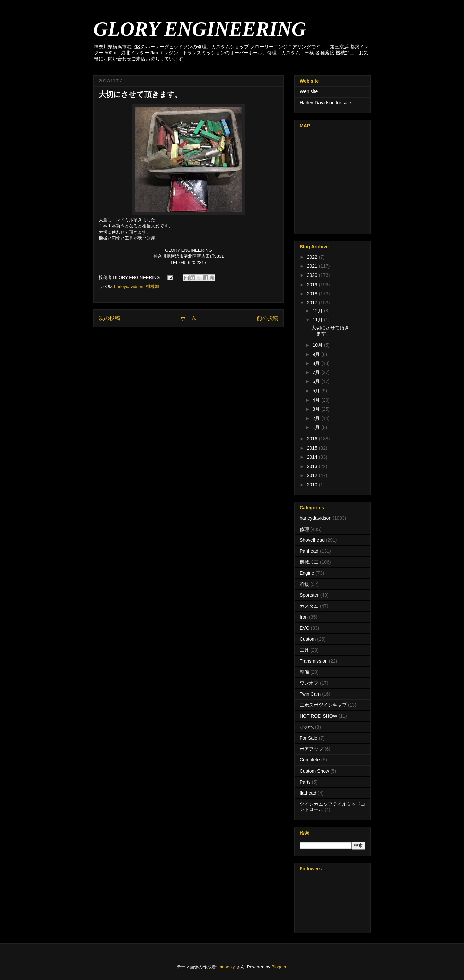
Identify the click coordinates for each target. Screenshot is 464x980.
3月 (317, 409)
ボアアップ (311, 749)
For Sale (309, 738)
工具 (304, 650)
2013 (313, 466)
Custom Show (314, 771)
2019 (313, 285)
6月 (317, 381)
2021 (313, 266)
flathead (308, 793)
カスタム (309, 606)
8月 (317, 363)
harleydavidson (129, 286)
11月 (318, 320)
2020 (313, 275)
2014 (313, 457)
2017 (313, 303)
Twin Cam (310, 694)
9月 (317, 354)
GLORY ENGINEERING (200, 29)
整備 (304, 672)
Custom (308, 639)
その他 (307, 727)
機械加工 (155, 286)
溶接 (304, 584)
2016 (313, 439)
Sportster (309, 595)
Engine (307, 573)
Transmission (314, 661)
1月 (317, 427)
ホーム (188, 318)
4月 (317, 400)
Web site (309, 91)
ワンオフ (309, 683)
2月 (317, 418)
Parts (305, 782)
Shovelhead (312, 540)
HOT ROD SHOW (318, 716)
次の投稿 (109, 318)
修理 (304, 529)
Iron (304, 617)
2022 (313, 257)
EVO (305, 628)
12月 (318, 311)
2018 (313, 294)
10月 (318, 345)
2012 (313, 475)
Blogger (279, 967)
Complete (310, 760)
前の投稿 (268, 318)
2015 (313, 448)
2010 (313, 485)
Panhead (309, 551)
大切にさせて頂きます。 (330, 331)
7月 (317, 372)
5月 (317, 391)
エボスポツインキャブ (323, 705)
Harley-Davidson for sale (325, 103)
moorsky (226, 967)
